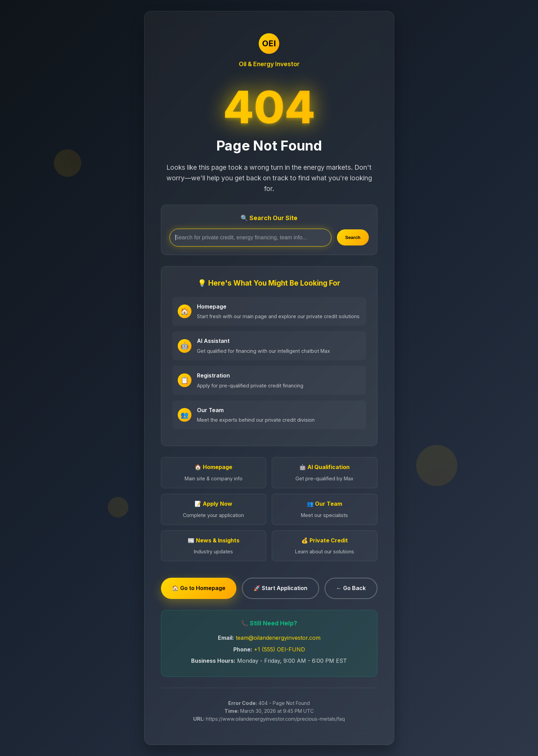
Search (353, 237)
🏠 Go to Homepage (199, 588)
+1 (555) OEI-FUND (279, 649)
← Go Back (351, 588)
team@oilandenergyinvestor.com (278, 638)
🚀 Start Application (280, 588)
